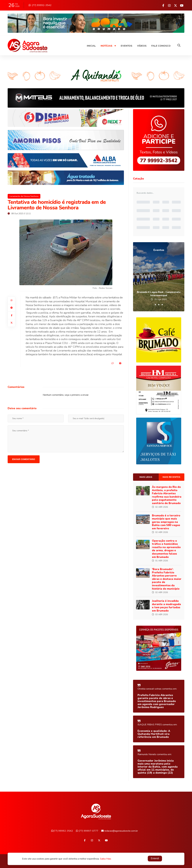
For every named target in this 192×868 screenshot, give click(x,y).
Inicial (91, 46)
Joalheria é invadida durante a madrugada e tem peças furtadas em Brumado (166, 606)
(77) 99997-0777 (87, 831)
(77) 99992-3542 (40, 5)
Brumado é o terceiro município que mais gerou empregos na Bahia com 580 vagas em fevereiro (166, 522)
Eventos (127, 46)
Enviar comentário (24, 459)
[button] (155, 305)
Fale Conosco (161, 46)
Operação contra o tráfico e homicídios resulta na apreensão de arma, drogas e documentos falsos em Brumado (166, 549)
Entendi (155, 859)
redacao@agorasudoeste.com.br (120, 831)
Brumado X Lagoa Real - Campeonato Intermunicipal (159, 294)
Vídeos (142, 46)
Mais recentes (171, 477)
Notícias (108, 46)
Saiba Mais (106, 859)
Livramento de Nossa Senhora (24, 196)
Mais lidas (146, 477)
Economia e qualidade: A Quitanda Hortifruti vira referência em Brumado (154, 734)
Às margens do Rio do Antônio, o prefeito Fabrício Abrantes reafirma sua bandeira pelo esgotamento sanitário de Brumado (167, 495)
